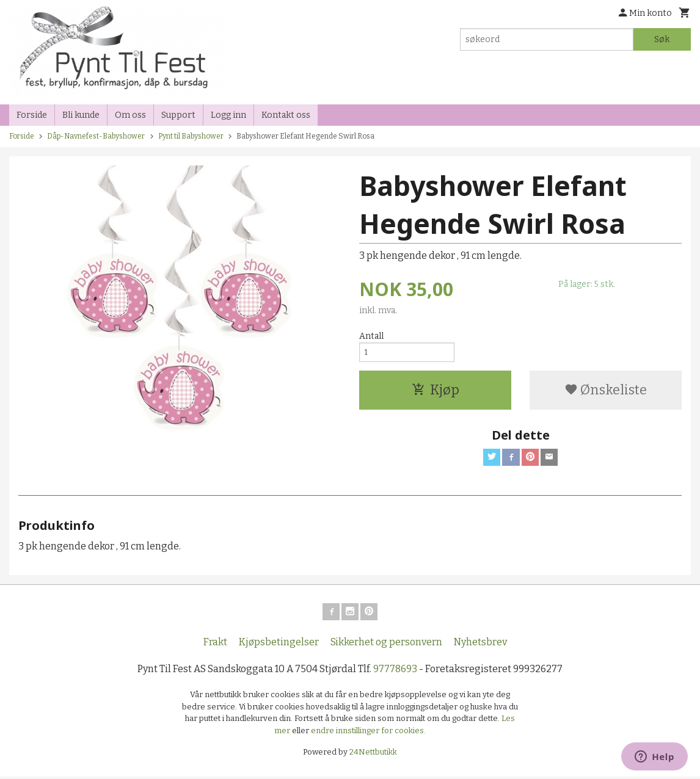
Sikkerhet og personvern (386, 644)
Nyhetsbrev (480, 644)
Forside (32, 115)
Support (178, 115)
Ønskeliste (606, 394)
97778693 (395, 671)
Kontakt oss (286, 115)
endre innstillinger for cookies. (368, 733)
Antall (371, 336)
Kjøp (436, 394)
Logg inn (228, 115)
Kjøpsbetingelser (279, 644)
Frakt (215, 644)
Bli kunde (81, 115)
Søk (662, 39)
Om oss (130, 115)
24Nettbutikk (373, 754)
